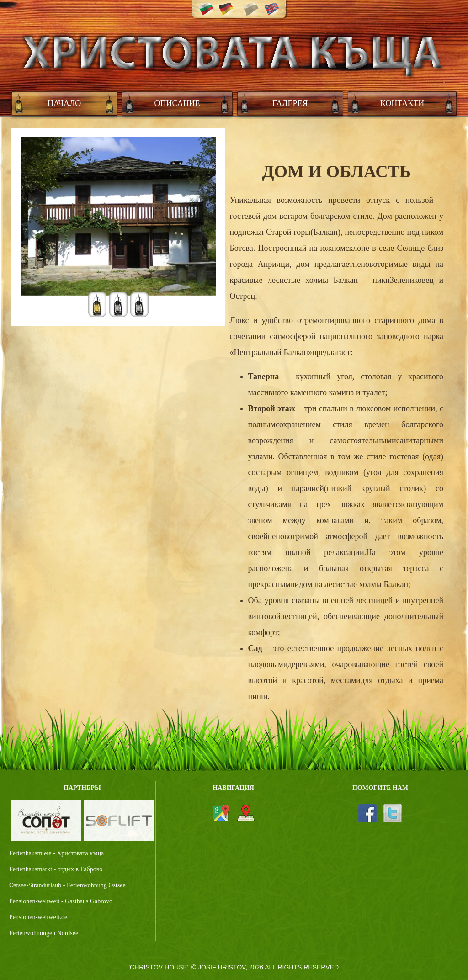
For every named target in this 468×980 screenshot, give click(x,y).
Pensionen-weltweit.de (38, 917)
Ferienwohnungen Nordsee (44, 933)
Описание (177, 103)
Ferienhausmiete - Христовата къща (56, 853)
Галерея (290, 103)
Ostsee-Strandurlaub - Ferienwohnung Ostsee (67, 885)
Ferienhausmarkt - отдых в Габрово (56, 869)
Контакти (402, 103)
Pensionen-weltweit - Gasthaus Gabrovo (61, 901)
